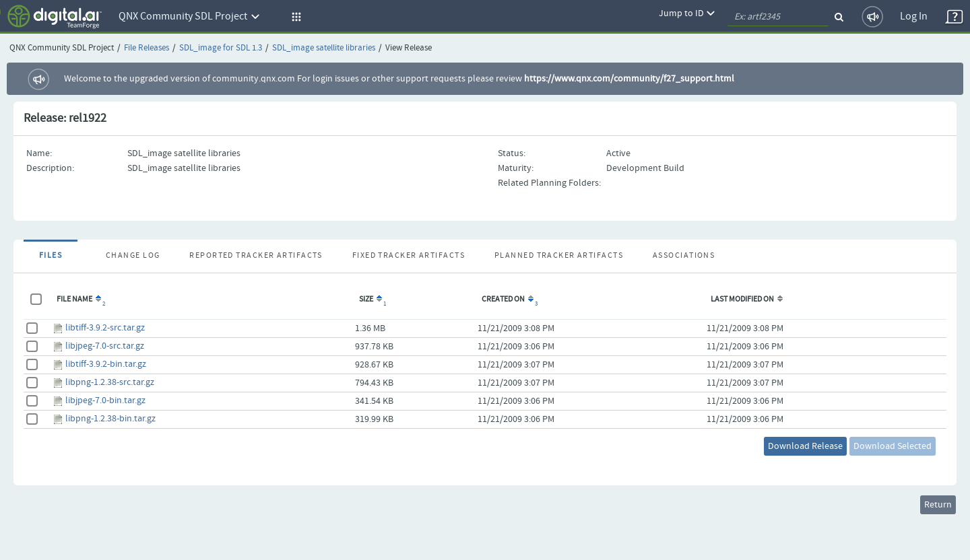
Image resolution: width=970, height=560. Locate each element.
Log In (914, 16)
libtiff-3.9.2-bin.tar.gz (106, 364)
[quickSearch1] (778, 17)
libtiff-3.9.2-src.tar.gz (105, 328)
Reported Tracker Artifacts (256, 256)
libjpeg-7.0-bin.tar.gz (105, 400)
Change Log (133, 256)
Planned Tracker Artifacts (559, 256)
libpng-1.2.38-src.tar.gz (110, 382)
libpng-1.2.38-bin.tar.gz (110, 419)
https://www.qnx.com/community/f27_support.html (629, 79)
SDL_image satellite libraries (324, 48)
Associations (684, 256)
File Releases (147, 48)
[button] (294, 17)
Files (51, 256)
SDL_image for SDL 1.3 (221, 48)
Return (938, 505)
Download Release (805, 446)
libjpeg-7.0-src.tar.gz (105, 346)
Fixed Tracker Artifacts (409, 256)
